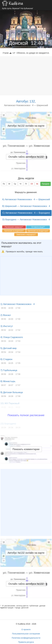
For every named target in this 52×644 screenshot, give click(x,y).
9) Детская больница (12, 392)
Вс (37, 184)
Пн (4, 184)
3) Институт (7, 326)
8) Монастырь (8, 381)
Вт (9, 184)
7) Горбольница (9, 370)
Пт (26, 184)
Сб (32, 184)
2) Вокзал (6, 315)
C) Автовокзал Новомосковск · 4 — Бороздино (26, 213)
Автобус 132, (26, 101)
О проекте (26, 629)
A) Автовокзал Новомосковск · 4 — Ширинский (26, 199)
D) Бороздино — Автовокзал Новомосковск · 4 (26, 220)
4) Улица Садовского (12, 337)
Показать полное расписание (26, 415)
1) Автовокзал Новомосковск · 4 (18, 304)
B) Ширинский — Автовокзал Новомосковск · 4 (26, 206)
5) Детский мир (9, 348)
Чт (21, 184)
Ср (15, 184)
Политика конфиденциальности (26, 638)
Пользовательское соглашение (26, 634)
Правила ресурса (26, 642)
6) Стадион (6, 359)
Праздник (46, 184)
